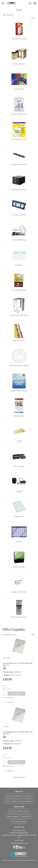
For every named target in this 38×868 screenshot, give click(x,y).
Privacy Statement (26, 801)
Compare (8, 702)
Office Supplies (16, 675)
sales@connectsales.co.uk (19, 843)
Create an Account (22, 811)
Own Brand (7, 658)
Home (19, 10)
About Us (9, 796)
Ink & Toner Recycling (19, 822)
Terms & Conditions (12, 801)
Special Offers (26, 816)
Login (11, 811)
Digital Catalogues (13, 816)
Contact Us (19, 796)
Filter (33, 18)
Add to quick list (8, 698)
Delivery (28, 796)
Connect (6, 727)
